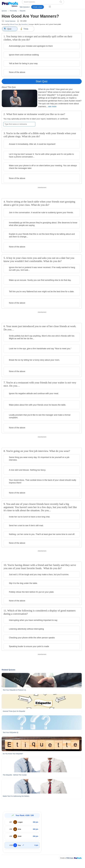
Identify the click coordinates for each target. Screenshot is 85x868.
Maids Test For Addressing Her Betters (16, 796)
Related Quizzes (8, 670)
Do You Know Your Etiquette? (13, 754)
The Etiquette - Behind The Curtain (15, 775)
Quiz (8, 29)
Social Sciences (10, 21)
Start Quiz (42, 81)
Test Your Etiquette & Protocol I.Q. (14, 690)
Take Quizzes (25, 7)
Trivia (24, 29)
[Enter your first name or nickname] (19, 124)
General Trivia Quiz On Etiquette (14, 711)
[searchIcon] (61, 2)
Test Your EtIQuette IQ (10, 732)
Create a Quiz (38, 7)
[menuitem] (25, 7)
